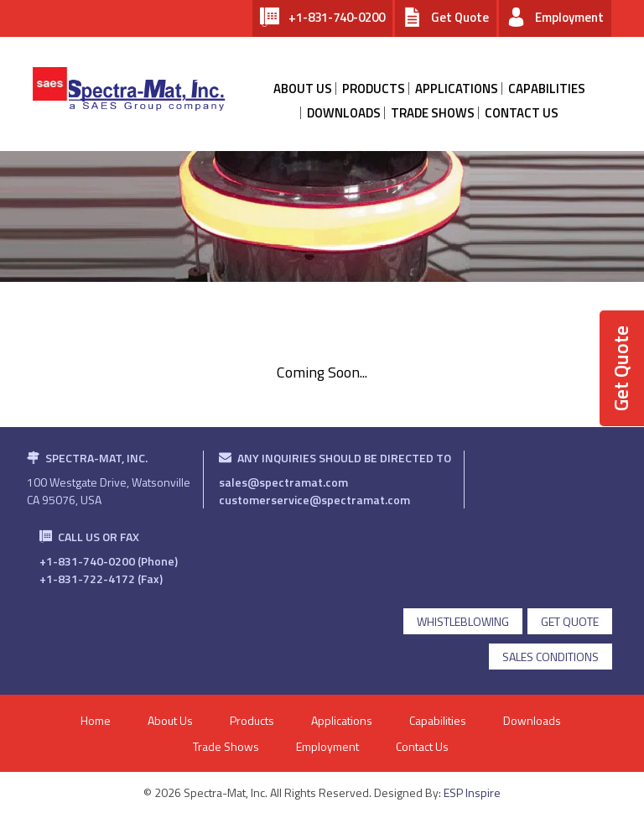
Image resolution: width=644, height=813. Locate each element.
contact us (522, 113)
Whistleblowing (463, 621)
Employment (327, 746)
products (374, 89)
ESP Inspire (472, 792)
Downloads (344, 113)
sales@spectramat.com (283, 482)
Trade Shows (433, 113)
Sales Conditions (551, 657)
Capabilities (547, 89)
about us (303, 89)
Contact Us (422, 746)
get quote (570, 621)
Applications (457, 89)
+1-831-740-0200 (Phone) (109, 561)
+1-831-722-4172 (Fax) (101, 578)
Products (252, 720)
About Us (170, 720)
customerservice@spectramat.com (314, 500)
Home (96, 720)
